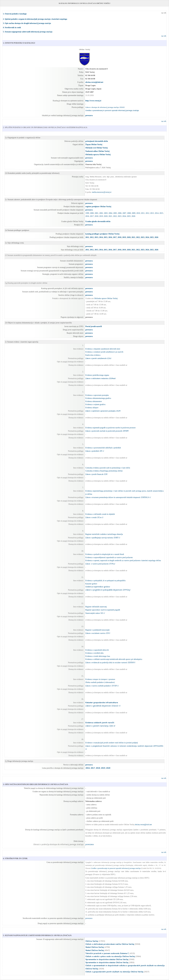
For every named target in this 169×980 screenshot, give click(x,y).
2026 (133, 216)
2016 (87, 216)
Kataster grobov (91, 584)
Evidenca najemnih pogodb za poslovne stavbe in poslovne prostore (111, 428)
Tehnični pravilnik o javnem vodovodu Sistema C (107, 953)
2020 (106, 216)
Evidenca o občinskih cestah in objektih (100, 514)
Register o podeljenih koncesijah (98, 630)
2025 (129, 216)
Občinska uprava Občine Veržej (98, 155)
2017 (92, 216)
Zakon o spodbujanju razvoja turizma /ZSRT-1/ (103, 538)
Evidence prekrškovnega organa (97, 375)
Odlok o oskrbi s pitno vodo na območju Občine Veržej (110, 956)
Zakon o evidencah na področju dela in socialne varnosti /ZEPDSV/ (111, 663)
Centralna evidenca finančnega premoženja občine (104, 471)
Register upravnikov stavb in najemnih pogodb (103, 610)
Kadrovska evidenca (93, 355)
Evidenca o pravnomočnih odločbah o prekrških (103, 448)
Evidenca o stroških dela (94, 653)
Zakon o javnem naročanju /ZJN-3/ (100, 726)
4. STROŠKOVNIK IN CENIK (15, 858)
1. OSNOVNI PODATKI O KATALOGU (19, 43)
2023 (120, 216)
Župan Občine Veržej (94, 144)
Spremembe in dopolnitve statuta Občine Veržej (107, 959)
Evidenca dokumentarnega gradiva (98, 398)
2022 (115, 216)
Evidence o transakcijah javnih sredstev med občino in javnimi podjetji (112, 743)
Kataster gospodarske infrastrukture (102, 703)
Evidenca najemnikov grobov (98, 587)
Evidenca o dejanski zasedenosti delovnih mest (103, 349)
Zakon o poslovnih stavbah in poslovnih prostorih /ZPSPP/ (107, 431)
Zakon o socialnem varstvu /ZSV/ (98, 633)
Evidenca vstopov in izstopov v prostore (100, 679)
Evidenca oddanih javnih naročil (100, 723)
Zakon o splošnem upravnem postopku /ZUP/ (103, 411)
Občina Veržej (92, 941)
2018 (97, 216)
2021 (110, 216)
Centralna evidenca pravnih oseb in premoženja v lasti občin (108, 468)
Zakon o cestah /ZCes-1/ (94, 517)
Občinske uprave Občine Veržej (106, 298)
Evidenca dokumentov (94, 401)
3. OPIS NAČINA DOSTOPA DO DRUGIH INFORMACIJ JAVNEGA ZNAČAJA (36, 784)
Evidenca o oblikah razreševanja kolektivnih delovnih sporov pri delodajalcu (114, 659)
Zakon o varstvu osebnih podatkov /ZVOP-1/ (102, 686)
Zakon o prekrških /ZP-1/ (95, 451)
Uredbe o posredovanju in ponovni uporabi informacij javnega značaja (116, 868)
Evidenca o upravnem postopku (97, 395)
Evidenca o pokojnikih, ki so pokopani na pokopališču (105, 581)
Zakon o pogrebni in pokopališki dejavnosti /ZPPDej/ (108, 590)
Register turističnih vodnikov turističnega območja (104, 534)
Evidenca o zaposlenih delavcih (97, 650)
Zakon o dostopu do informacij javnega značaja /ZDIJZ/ (105, 107)
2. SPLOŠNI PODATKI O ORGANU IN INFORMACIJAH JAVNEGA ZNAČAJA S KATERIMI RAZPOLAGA (45, 127)
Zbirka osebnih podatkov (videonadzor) (100, 682)
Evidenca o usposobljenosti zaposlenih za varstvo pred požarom (109, 557)
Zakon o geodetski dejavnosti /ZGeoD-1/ (103, 706)
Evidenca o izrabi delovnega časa (98, 656)
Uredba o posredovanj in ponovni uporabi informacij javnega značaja (112, 110)
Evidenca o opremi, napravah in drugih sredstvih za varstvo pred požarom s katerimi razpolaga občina (123, 560)
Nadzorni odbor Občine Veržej (98, 151)
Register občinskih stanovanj (96, 607)
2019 (101, 216)
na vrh (164, 13)
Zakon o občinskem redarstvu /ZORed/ (101, 378)
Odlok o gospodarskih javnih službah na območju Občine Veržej (114, 972)
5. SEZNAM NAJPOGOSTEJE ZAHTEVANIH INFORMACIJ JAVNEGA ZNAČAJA (37, 935)
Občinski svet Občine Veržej (97, 148)
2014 (157, 213)
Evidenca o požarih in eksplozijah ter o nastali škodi (105, 554)
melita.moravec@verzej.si (102, 192)
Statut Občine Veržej (95, 947)
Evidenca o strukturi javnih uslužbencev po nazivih (104, 352)
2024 (124, 216)
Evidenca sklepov (92, 408)
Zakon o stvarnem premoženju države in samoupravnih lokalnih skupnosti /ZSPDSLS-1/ (118, 497)
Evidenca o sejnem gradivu (95, 404)
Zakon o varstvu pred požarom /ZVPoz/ (100, 564)
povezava (89, 288)
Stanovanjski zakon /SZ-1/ (95, 613)
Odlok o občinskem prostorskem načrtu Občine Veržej (110, 944)
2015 (161, 213)
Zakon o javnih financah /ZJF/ (97, 474)
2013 (152, 213)
